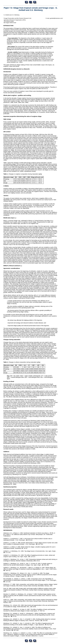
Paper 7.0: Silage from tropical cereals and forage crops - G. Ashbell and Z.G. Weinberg (31, 9)
